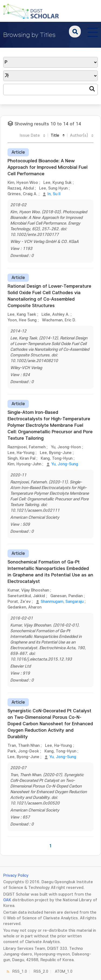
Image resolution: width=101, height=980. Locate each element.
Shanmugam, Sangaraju (62, 602)
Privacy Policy (16, 876)
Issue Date (30, 135)
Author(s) (79, 135)
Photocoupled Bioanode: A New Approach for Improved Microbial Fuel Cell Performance (48, 167)
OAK (7, 900)
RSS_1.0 (20, 972)
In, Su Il (54, 194)
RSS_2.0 (41, 972)
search (75, 32)
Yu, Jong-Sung (65, 464)
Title (55, 135)
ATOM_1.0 (64, 972)
